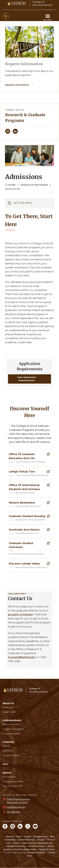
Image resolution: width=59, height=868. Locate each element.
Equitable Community (16, 846)
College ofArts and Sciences (42, 3)
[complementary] (52, 861)
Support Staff (9, 712)
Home (11, 185)
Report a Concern (47, 849)
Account (41, 840)
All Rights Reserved (36, 853)
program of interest (21, 614)
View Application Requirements (27, 379)
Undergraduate (12, 720)
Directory (10, 837)
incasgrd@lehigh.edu (21, 657)
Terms (29, 856)
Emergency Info (41, 837)
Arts (5, 764)
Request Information (17, 85)
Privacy (16, 843)
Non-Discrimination (36, 846)
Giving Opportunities (13, 781)
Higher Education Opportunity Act (37, 843)
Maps (19, 837)
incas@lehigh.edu (16, 807)
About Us (8, 703)
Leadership (8, 707)
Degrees (7, 746)
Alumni (7, 773)
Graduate (8, 742)
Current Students (11, 734)
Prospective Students (13, 729)
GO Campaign (9, 777)
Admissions (8, 751)
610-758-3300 (14, 812)
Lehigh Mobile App (26, 840)
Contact (27, 837)
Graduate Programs (35, 185)
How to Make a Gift (12, 786)
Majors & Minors (10, 724)
